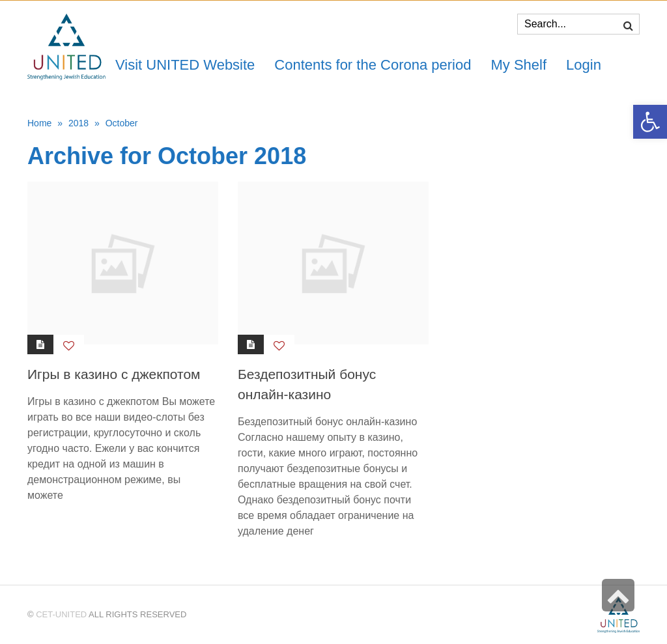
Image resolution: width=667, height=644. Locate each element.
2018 (78, 123)
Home (39, 123)
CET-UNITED (61, 614)
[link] (518, 65)
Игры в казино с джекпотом (114, 374)
